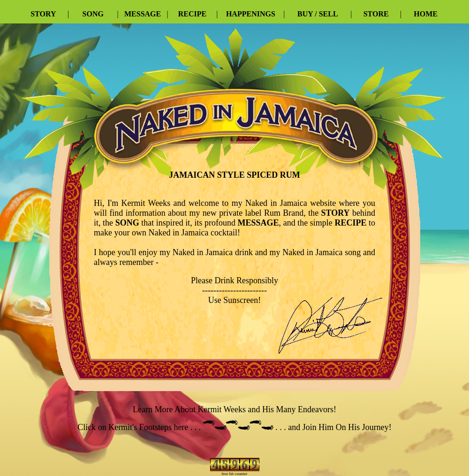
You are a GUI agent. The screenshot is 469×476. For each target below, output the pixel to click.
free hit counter (235, 474)
